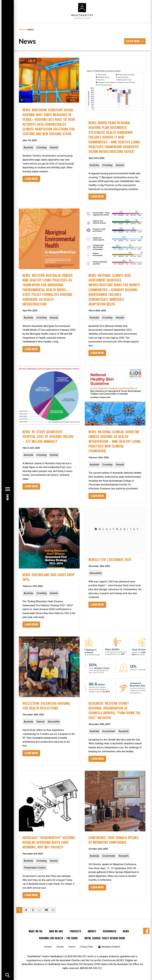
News (126, 931)
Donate (60, 947)
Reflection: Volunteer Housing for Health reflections (46, 706)
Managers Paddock (111, 947)
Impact (92, 931)
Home (22, 30)
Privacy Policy (87, 947)
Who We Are (56, 931)
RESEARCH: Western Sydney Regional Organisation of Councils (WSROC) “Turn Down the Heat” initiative (114, 710)
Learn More (31, 179)
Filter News (133, 41)
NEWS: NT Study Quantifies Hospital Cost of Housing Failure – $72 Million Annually (48, 436)
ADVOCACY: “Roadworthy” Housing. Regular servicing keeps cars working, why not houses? (49, 842)
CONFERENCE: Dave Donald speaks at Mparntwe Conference (113, 840)
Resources (110, 931)
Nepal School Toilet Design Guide (105, 938)
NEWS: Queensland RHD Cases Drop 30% (49, 577)
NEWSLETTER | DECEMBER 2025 (110, 559)
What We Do (36, 931)
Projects (75, 931)
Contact (48, 947)
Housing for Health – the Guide (58, 938)
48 (46, 910)
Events (72, 947)
